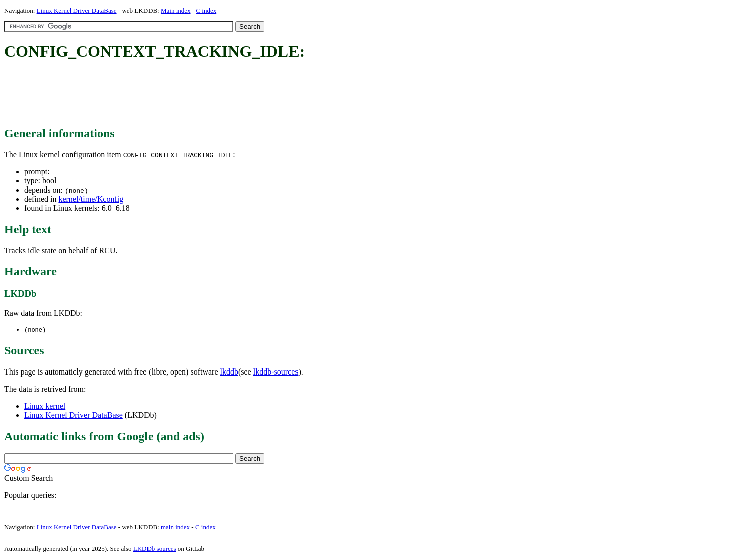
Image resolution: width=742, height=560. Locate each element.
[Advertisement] (187, 94)
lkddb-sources (276, 372)
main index (175, 528)
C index (206, 10)
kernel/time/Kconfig (91, 199)
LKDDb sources (155, 549)
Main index (176, 10)
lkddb (229, 372)
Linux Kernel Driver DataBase (77, 10)
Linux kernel (45, 406)
